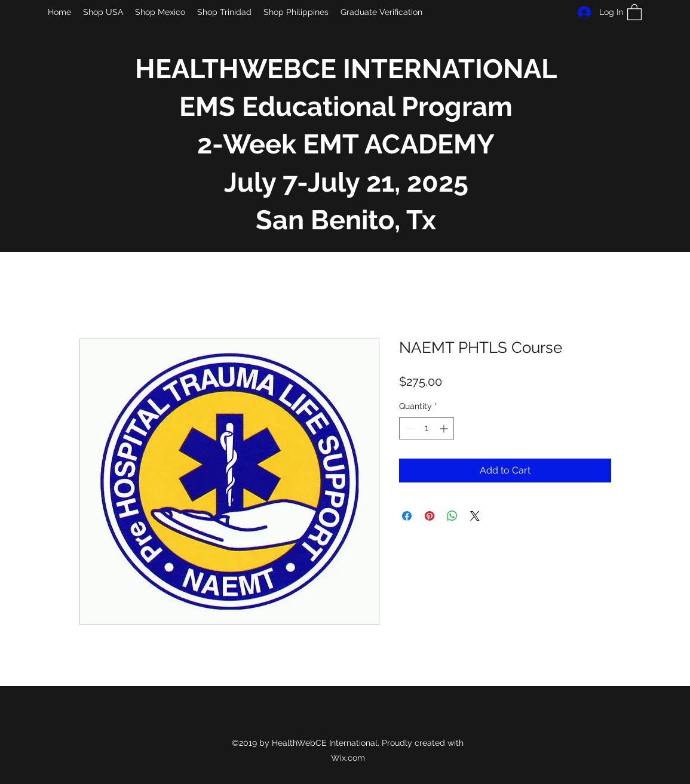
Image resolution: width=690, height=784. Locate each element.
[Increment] (445, 428)
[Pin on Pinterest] (430, 516)
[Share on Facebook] (407, 516)
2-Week (247, 144)
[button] (634, 12)
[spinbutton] (427, 428)
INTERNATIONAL (450, 69)
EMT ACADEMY (395, 144)
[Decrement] (408, 428)
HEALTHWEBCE (239, 69)
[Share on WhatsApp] (452, 516)
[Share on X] (475, 516)
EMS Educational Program (346, 107)
